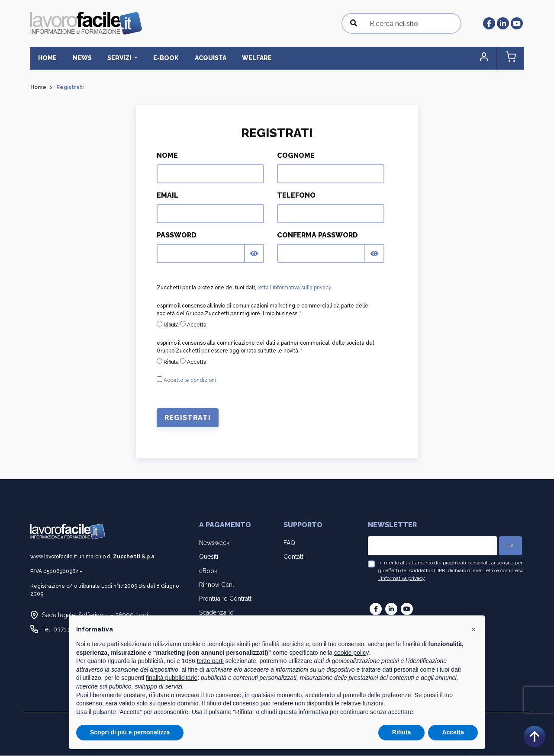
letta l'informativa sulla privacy (295, 288)
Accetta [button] (453, 732)
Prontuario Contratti (226, 599)
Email (167, 196)
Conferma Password (317, 235)
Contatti (294, 557)
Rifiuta (168, 325)
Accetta (193, 325)
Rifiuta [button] (402, 732)
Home (47, 58)
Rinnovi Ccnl (217, 585)
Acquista (202, 58)
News (79, 58)
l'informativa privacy (401, 578)
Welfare (246, 58)
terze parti (210, 661)
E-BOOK (159, 58)
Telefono (296, 196)
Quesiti (209, 557)
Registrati (188, 418)
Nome (167, 156)
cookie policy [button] (351, 653)
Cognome (296, 156)
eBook (208, 571)
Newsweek (214, 543)
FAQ (289, 543)
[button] (487, 58)
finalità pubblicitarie (172, 678)
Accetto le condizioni (190, 381)
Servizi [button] (115, 58)
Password (177, 235)
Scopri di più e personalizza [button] (130, 732)
